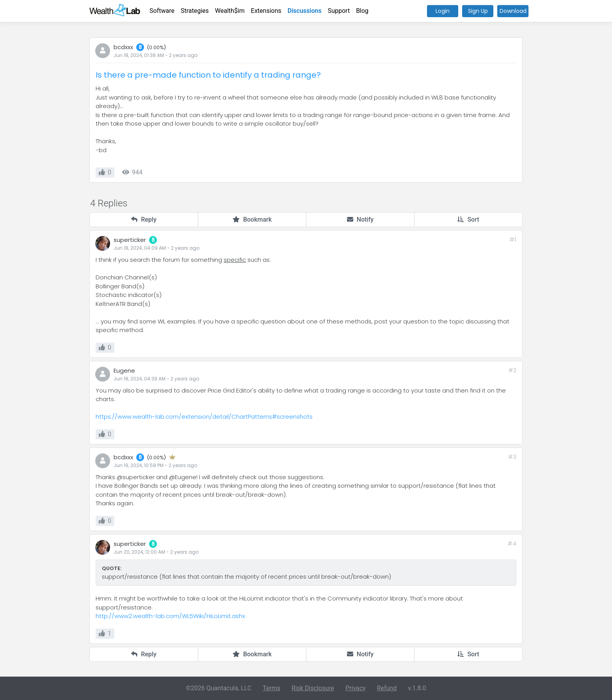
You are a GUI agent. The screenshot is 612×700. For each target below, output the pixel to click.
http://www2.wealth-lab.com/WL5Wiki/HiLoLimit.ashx (170, 616)
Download (513, 11)
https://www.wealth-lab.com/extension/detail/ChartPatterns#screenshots (204, 417)
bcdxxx (123, 47)
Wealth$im (230, 11)
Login (443, 11)
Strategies (195, 11)
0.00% (157, 47)
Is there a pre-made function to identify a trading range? (208, 75)
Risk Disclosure (313, 688)
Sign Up (478, 11)
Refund (387, 688)
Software (162, 11)
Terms (271, 688)
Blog (362, 11)
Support (339, 11)
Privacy (356, 688)
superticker (130, 240)
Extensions (266, 11)
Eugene (124, 370)
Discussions (305, 11)
